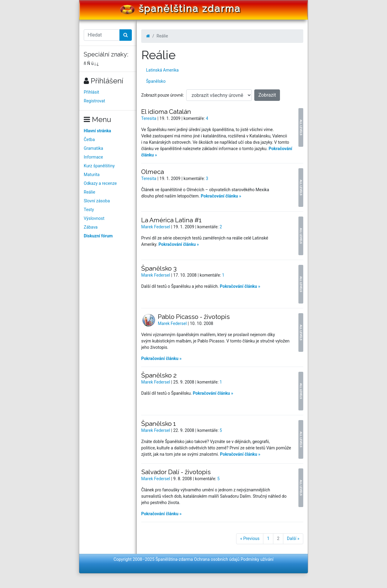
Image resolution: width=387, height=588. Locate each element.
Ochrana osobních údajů (217, 559)
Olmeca (153, 172)
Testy (89, 210)
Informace (93, 157)
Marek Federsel (156, 227)
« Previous (250, 538)
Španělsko (156, 81)
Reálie (89, 192)
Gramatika (93, 148)
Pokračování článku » (221, 196)
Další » (293, 538)
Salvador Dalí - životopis (176, 472)
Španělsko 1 (159, 424)
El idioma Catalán (166, 112)
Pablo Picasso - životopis (194, 317)
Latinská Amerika (162, 70)
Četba (89, 140)
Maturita (92, 175)
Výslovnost (94, 218)
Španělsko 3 (159, 268)
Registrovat (94, 101)
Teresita (149, 118)
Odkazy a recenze (100, 183)
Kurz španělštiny (99, 166)
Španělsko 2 (159, 375)
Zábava (91, 227)
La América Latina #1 (171, 220)
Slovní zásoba (97, 201)
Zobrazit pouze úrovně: (163, 95)
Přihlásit (91, 92)
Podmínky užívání (257, 559)
